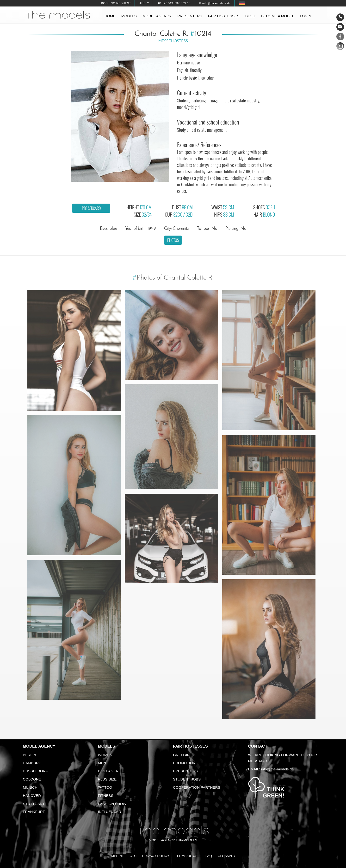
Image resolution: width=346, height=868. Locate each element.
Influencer (110, 812)
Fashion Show (112, 804)
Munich (30, 787)
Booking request (116, 3)
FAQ (209, 856)
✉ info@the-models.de (215, 3)
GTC (133, 856)
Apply (144, 3)
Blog (250, 16)
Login (306, 16)
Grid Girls (184, 755)
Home (110, 16)
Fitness (106, 796)
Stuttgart (34, 804)
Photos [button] (173, 240)
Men (102, 763)
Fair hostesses (224, 16)
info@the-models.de (278, 769)
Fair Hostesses (190, 746)
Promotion (184, 763)
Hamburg (32, 763)
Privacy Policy (156, 856)
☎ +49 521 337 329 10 (174, 3)
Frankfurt (34, 812)
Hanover (32, 796)
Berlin (29, 755)
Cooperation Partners (197, 787)
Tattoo (105, 787)
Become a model (278, 16)
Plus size (107, 779)
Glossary (227, 856)
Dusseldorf (35, 771)
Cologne (32, 779)
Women (105, 755)
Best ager (108, 771)
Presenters (190, 16)
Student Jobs (187, 779)
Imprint (117, 856)
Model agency (157, 16)
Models (129, 16)
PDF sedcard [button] (91, 208)
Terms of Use (187, 856)
